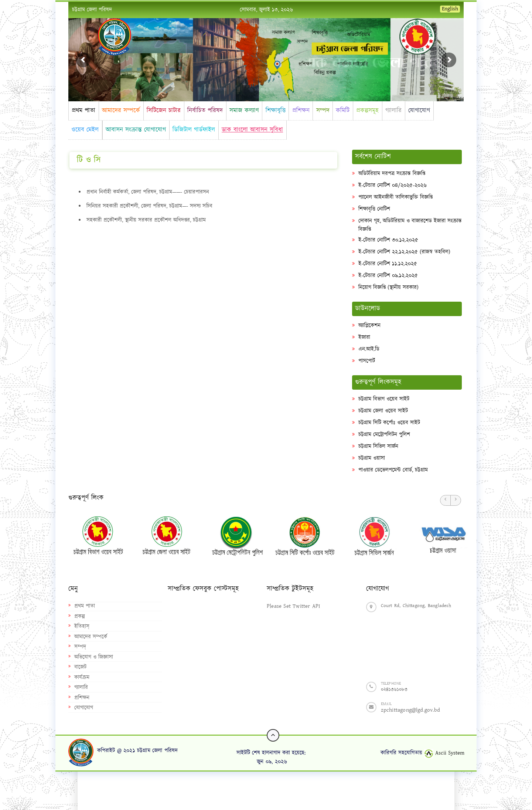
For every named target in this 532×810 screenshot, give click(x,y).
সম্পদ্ (80, 647)
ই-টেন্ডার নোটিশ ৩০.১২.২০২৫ (388, 240)
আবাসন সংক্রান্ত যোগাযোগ (136, 130)
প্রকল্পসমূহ (367, 111)
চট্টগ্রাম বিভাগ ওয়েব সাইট (384, 399)
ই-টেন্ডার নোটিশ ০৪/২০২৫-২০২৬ (393, 185)
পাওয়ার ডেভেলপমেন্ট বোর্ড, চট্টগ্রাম (393, 470)
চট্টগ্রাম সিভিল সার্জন (378, 446)
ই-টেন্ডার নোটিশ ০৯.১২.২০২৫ (388, 276)
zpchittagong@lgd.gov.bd (411, 710)
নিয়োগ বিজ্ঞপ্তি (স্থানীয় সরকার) (388, 287)
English (450, 9)
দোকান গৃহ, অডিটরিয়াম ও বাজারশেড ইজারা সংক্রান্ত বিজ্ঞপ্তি (410, 225)
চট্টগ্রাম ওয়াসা (372, 458)
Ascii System (444, 753)
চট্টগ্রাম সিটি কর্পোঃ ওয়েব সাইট (389, 423)
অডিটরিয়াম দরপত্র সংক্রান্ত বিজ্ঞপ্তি (392, 174)
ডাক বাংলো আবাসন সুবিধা (252, 130)
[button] (445, 500)
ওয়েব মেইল (85, 130)
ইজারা (364, 337)
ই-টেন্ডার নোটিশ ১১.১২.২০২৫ (388, 264)
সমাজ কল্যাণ (244, 111)
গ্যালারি (393, 111)
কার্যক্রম (82, 677)
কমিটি (343, 111)
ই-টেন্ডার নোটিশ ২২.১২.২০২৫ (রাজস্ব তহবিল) (404, 252)
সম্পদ (323, 111)
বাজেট (80, 667)
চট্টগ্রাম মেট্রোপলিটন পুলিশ (384, 435)
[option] (94, 535)
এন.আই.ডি (369, 349)
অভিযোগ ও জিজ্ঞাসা (94, 657)
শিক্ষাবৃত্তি (276, 111)
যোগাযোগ (419, 111)
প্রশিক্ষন (301, 111)
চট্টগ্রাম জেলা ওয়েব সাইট (383, 411)
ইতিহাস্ (82, 626)
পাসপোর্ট (367, 361)
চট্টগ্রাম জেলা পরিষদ (92, 10)
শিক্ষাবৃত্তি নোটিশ (374, 209)
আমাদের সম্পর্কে (121, 111)
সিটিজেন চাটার (164, 111)
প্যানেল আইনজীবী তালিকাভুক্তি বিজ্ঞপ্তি (395, 197)
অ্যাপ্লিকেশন (369, 326)
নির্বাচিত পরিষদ (205, 111)
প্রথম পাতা (83, 111)
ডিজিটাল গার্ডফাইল (194, 130)
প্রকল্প (80, 616)
